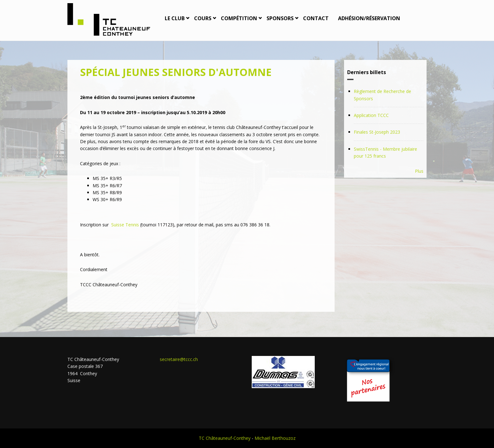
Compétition (239, 18)
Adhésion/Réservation (369, 18)
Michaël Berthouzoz (275, 438)
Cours (203, 18)
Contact (316, 18)
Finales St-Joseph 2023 (377, 132)
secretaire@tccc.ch (179, 359)
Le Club (175, 18)
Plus (419, 171)
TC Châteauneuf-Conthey (225, 438)
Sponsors (280, 18)
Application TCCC (371, 115)
